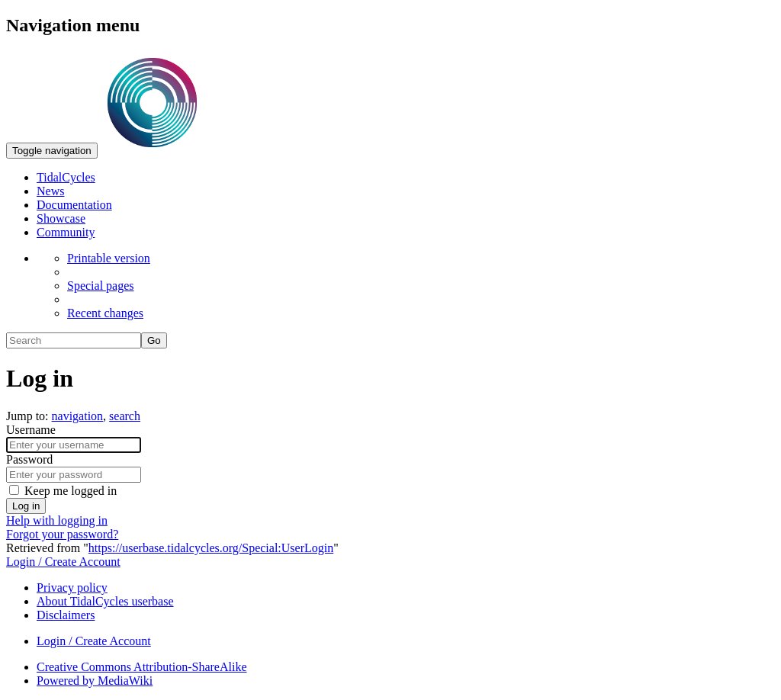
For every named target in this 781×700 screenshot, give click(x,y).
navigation (78, 416)
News (50, 191)
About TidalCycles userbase (105, 601)
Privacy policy (72, 588)
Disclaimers (66, 615)
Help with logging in (57, 520)
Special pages (101, 286)
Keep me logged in (71, 491)
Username (31, 430)
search (125, 416)
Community (66, 232)
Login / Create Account (63, 562)
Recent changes (105, 313)
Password (29, 459)
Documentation (74, 205)
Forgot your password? (62, 534)
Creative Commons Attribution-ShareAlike (142, 667)
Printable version (109, 258)
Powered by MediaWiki (95, 681)
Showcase (61, 218)
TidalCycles (66, 177)
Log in (26, 506)
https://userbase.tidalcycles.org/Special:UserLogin (211, 548)
